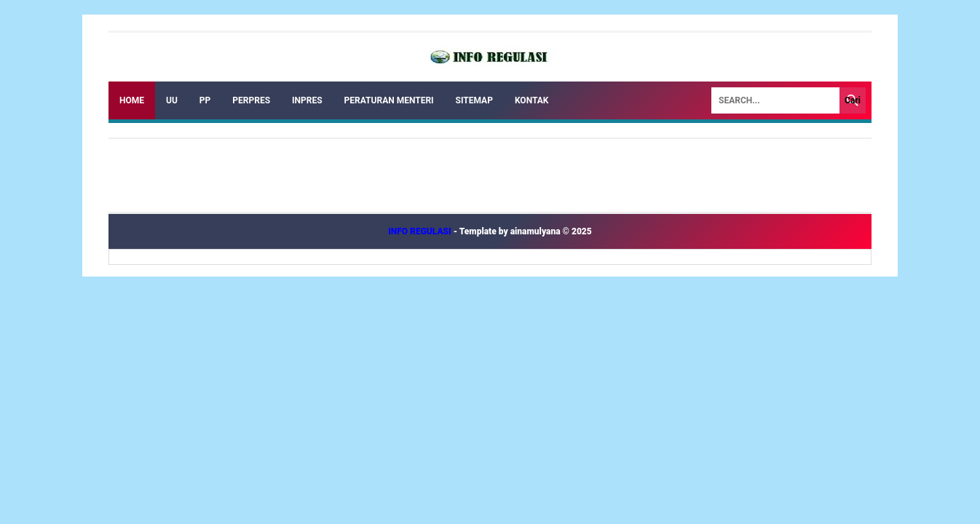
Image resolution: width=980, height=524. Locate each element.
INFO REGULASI (421, 231)
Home (132, 100)
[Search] (775, 100)
